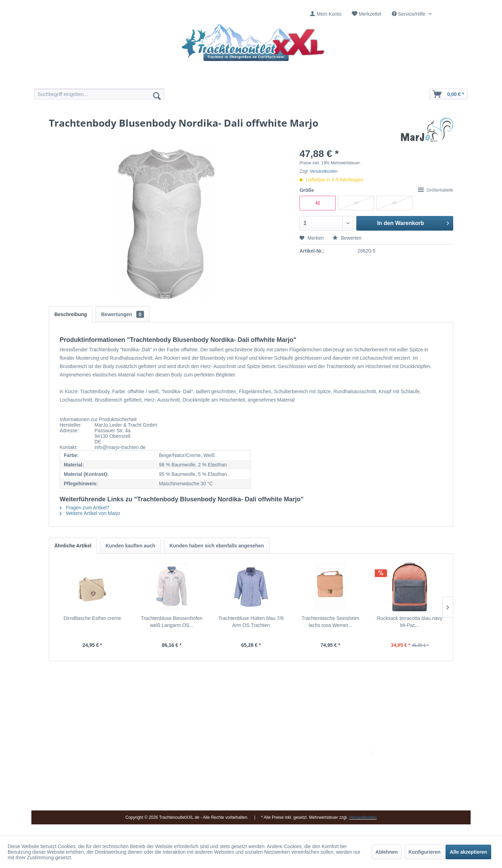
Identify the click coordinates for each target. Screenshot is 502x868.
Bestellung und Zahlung (320, 767)
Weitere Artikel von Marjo (90, 513)
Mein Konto (329, 14)
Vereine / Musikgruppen (249, 784)
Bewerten (347, 238)
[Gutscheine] (311, 79)
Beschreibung (71, 314)
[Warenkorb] (449, 94)
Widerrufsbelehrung (315, 776)
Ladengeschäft (239, 776)
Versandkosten (324, 171)
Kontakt (232, 759)
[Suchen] (157, 96)
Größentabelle (436, 190)
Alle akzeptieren (468, 852)
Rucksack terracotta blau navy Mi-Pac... (410, 622)
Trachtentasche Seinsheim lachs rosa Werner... (330, 622)
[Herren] (231, 79)
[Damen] (191, 79)
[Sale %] (351, 79)
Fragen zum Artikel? (84, 508)
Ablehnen (387, 852)
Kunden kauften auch (130, 546)
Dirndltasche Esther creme (92, 618)
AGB (299, 801)
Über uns (233, 767)
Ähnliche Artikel (73, 546)
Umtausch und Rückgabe (322, 759)
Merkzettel (370, 14)
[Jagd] (271, 79)
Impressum (235, 751)
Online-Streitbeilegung (318, 784)
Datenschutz (308, 792)
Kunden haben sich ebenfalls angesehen (217, 546)
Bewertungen (122, 314)
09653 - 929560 (130, 759)
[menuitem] (326, 14)
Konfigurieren (425, 852)
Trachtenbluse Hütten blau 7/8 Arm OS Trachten (251, 622)
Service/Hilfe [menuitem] (409, 14)
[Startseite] (151, 79)
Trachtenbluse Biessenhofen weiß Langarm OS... (172, 622)
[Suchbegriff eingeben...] (99, 94)
